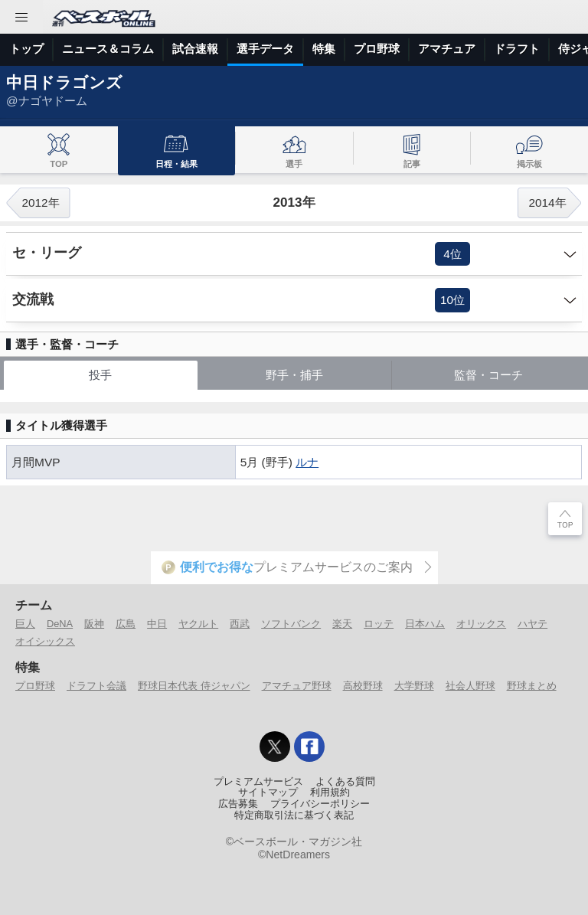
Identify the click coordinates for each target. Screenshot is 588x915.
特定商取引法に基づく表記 (294, 815)
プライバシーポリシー (320, 804)
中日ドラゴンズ (64, 82)
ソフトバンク (291, 624)
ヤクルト (198, 624)
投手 (100, 375)
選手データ (265, 49)
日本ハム (425, 624)
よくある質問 (345, 782)
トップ (26, 49)
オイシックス (45, 641)
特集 (324, 49)
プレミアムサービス (258, 782)
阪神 (94, 624)
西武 (240, 624)
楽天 (342, 624)
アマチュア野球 (297, 686)
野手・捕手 (294, 375)
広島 (126, 624)
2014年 (547, 203)
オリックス (481, 624)
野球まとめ (532, 686)
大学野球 (414, 686)
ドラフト (517, 49)
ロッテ (379, 624)
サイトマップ (268, 792)
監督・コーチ (488, 375)
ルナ (307, 462)
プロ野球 (377, 49)
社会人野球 (470, 686)
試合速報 (195, 49)
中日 (157, 624)
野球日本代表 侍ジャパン (194, 686)
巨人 (25, 624)
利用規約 (330, 792)
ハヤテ (532, 624)
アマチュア (447, 49)
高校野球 (363, 686)
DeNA (60, 624)
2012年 (40, 203)
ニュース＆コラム (108, 49)
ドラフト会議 (96, 686)
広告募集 (238, 804)
